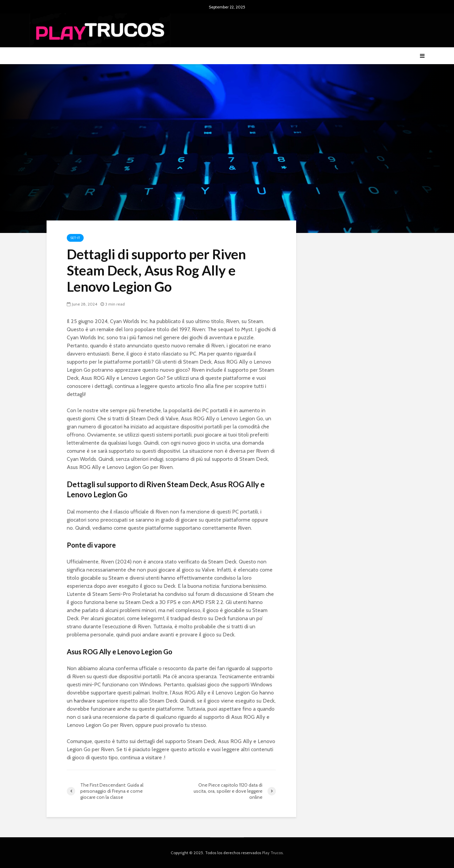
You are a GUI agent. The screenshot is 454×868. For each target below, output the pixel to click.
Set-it (75, 238)
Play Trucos (272, 853)
